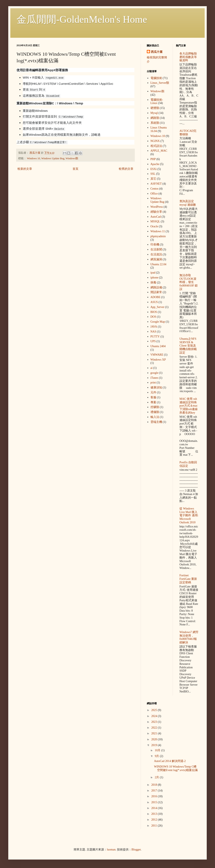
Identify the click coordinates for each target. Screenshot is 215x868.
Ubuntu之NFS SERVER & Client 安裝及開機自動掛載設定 (188, 346)
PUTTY (155, 337)
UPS (153, 341)
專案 (153, 402)
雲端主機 (156, 422)
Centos (155, 189)
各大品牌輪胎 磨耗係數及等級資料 (188, 57)
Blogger (136, 850)
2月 (157, 777)
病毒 (153, 282)
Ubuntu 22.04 (158, 264)
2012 (155, 820)
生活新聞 (156, 249)
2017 (155, 791)
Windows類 (72, 158)
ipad (153, 273)
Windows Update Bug (53, 158)
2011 (155, 826)
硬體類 (155, 108)
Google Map (158, 322)
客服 (153, 397)
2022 (155, 728)
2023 (155, 722)
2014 (155, 808)
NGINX (155, 141)
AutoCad (156, 217)
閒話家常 (156, 292)
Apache (155, 164)
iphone (154, 278)
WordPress (157, 207)
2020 (155, 739)
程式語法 (156, 146)
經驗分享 (156, 212)
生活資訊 (156, 254)
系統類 (155, 123)
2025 (155, 710)
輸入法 (155, 417)
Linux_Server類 (160, 83)
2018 (155, 785)
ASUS (154, 302)
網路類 (155, 118)
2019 (155, 745)
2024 (155, 716)
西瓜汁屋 (157, 52)
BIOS (154, 312)
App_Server (158, 307)
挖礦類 (155, 407)
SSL (153, 174)
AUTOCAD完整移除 (188, 133)
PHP (153, 159)
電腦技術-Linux (157, 101)
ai (152, 368)
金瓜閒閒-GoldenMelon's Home (82, 19)
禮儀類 (155, 412)
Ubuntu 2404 (158, 346)
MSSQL (155, 221)
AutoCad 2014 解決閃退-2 (170, 761)
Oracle (154, 226)
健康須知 (156, 387)
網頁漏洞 (156, 259)
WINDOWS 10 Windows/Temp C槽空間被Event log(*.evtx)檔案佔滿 (176, 768)
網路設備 (156, 287)
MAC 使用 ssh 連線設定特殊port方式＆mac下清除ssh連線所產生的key (189, 406)
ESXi (154, 169)
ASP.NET (156, 184)
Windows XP (158, 360)
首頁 (75, 169)
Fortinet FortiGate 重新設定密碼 (188, 579)
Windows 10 (33, 158)
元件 (153, 392)
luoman (111, 850)
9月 (157, 756)
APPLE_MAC (159, 151)
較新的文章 (25, 169)
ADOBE (155, 297)
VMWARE (157, 355)
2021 (155, 733)
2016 (155, 796)
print (153, 383)
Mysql (154, 113)
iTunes (154, 378)
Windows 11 (158, 231)
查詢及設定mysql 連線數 (188, 203)
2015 (155, 802)
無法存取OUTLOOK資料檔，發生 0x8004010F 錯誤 (189, 282)
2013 (155, 814)
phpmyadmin (158, 236)
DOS (153, 317)
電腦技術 (156, 78)
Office (154, 194)
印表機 (155, 245)
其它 (153, 179)
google (154, 373)
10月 (158, 750)
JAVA (154, 327)
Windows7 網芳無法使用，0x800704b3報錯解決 (189, 637)
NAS (153, 332)
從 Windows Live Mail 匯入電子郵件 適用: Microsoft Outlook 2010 (189, 515)
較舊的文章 (126, 169)
